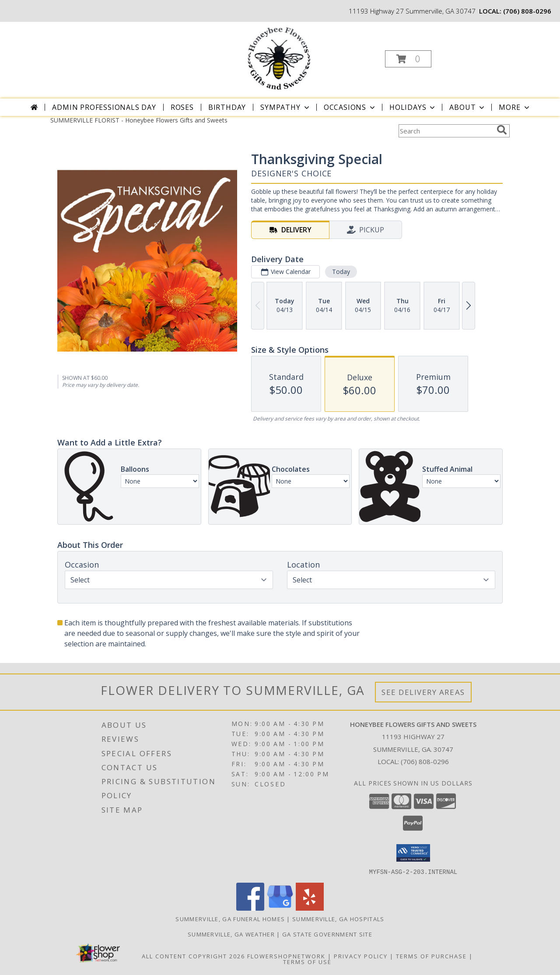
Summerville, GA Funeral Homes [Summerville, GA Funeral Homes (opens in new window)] (230, 919)
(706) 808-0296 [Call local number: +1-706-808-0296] (527, 11)
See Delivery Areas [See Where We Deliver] (423, 692)
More (515, 107)
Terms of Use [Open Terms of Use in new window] (307, 961)
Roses (182, 107)
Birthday (227, 107)
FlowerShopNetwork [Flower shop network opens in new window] (286, 956)
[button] (408, 59)
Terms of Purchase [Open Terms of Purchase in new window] (431, 956)
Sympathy (285, 107)
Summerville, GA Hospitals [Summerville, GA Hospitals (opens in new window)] (338, 919)
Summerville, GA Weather (231, 934)
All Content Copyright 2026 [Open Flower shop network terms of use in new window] (193, 956)
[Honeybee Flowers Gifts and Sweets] (279, 56)
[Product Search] (446, 131)
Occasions (350, 107)
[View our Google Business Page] (280, 908)
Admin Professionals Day (104, 107)
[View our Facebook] (250, 908)
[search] (502, 130)
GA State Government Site (327, 934)
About (468, 107)
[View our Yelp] (310, 908)
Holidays (413, 107)
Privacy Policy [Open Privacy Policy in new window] (361, 956)
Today (341, 272)
